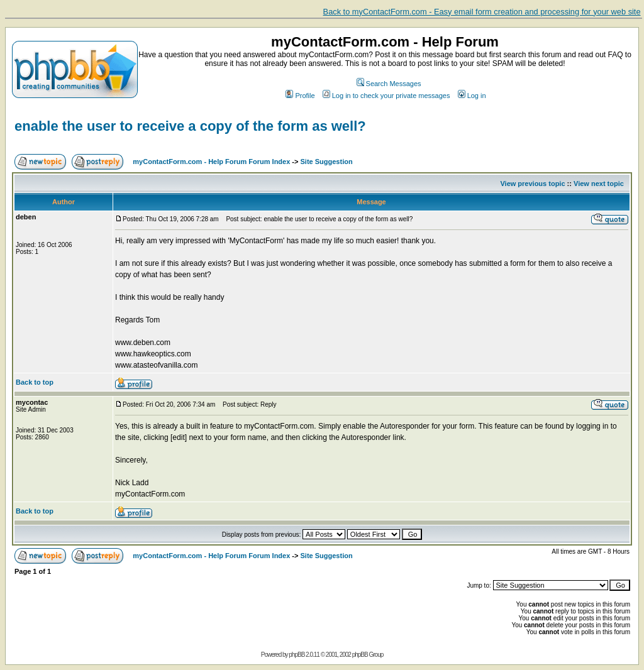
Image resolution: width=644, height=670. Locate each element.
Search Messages (389, 84)
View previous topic (532, 184)
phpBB (297, 655)
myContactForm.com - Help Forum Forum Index (211, 162)
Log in (472, 96)
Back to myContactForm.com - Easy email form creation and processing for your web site (482, 12)
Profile (300, 96)
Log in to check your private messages (386, 96)
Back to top (35, 382)
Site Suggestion (327, 162)
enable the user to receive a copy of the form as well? (190, 126)
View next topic (599, 184)
